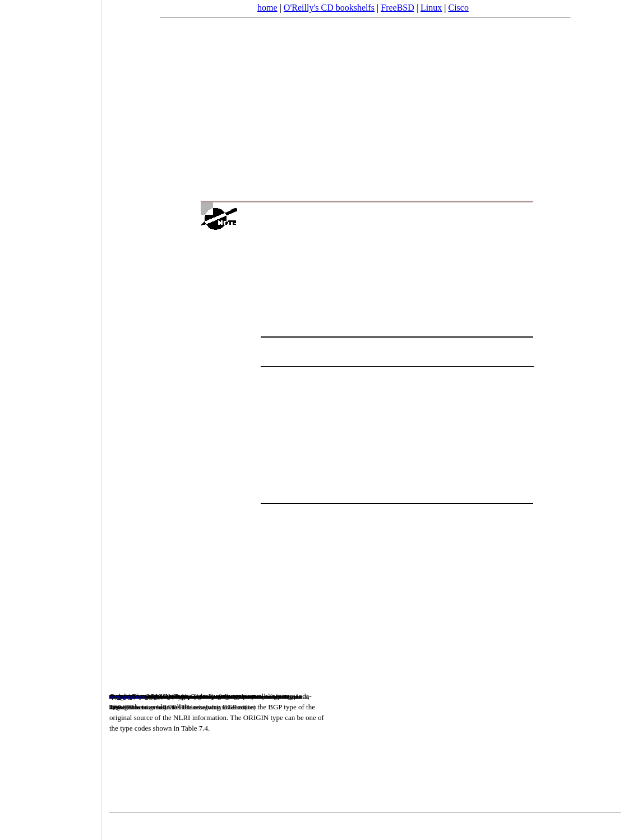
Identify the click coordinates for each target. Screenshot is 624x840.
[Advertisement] (50, 416)
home (267, 8)
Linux (431, 8)
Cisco (458, 8)
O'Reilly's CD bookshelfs (329, 8)
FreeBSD (397, 8)
